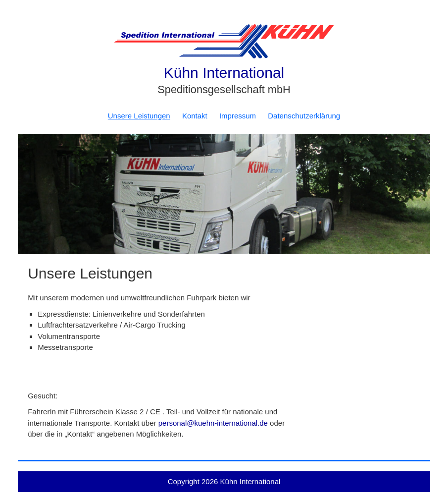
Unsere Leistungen (139, 116)
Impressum (238, 116)
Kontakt (195, 116)
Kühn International (224, 73)
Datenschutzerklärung (304, 116)
